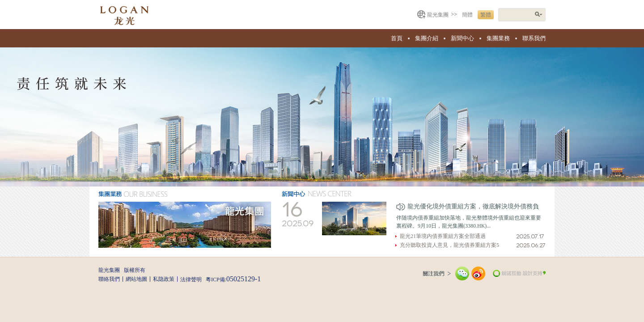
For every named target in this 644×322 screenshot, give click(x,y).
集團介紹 (427, 38)
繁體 (486, 15)
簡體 (467, 15)
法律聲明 (191, 280)
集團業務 (498, 38)
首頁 (397, 38)
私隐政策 (164, 279)
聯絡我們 (109, 279)
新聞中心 (462, 38)
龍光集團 (438, 15)
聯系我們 (534, 38)
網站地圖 (136, 279)
